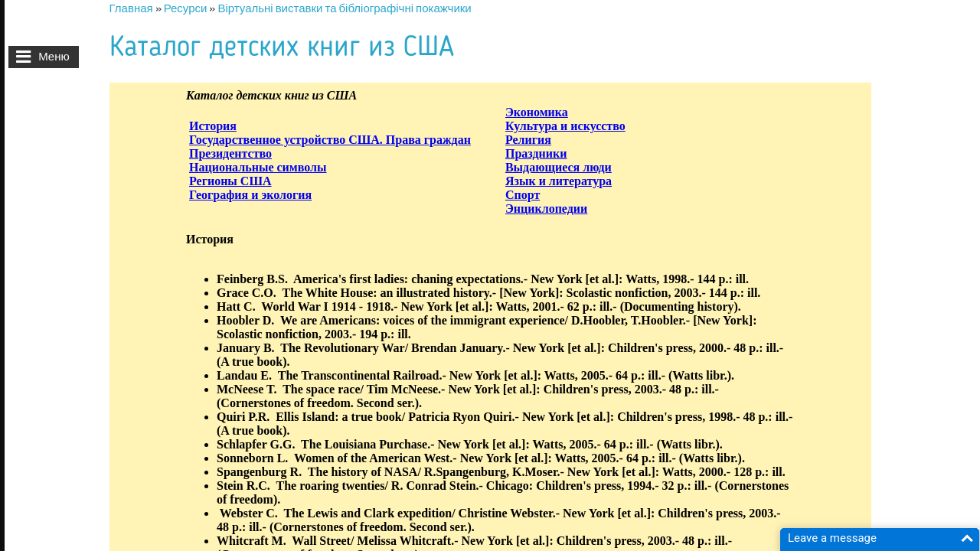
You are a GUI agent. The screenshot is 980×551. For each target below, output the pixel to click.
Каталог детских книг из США (282, 48)
